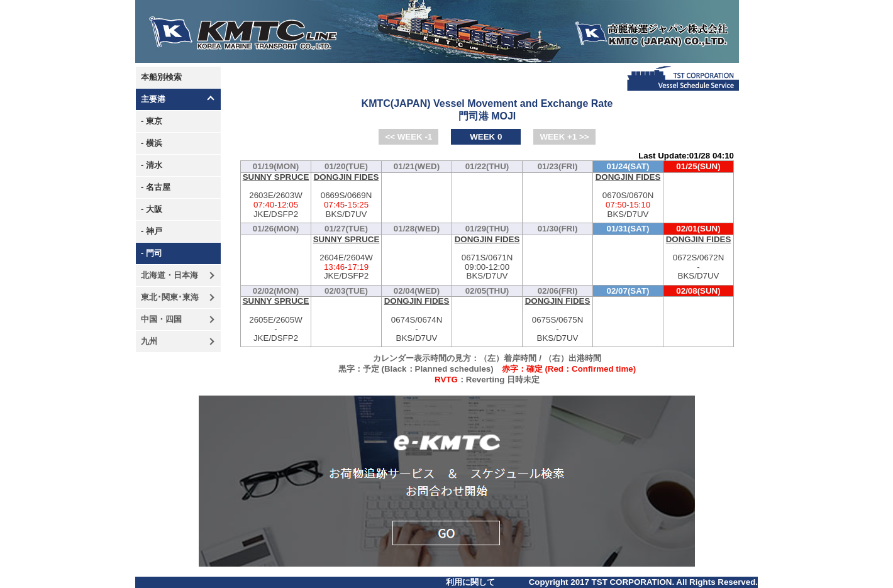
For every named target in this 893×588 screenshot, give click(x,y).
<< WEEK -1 (408, 137)
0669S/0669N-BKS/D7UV (346, 196)
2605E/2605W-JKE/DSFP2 (276, 320)
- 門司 (152, 253)
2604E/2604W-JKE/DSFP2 (346, 258)
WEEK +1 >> (564, 137)
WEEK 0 (486, 137)
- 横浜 (152, 143)
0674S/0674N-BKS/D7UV (417, 320)
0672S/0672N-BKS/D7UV (698, 258)
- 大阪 (152, 209)
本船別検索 (161, 77)
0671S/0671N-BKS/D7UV (487, 258)
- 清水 (152, 165)
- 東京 (152, 121)
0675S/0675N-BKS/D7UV (557, 320)
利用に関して (470, 582)
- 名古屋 (156, 187)
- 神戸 (152, 231)
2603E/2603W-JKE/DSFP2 (276, 196)
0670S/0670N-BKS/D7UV (628, 196)
